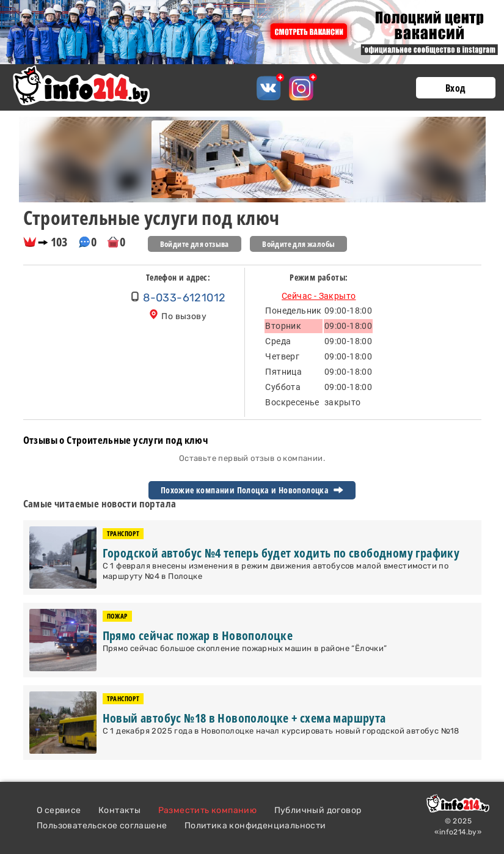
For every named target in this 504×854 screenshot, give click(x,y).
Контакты (119, 810)
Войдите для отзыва (195, 244)
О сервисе (59, 810)
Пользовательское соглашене (102, 826)
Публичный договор (318, 810)
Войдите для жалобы (298, 244)
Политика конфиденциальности (255, 826)
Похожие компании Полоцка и (252, 490)
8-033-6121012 (184, 298)
